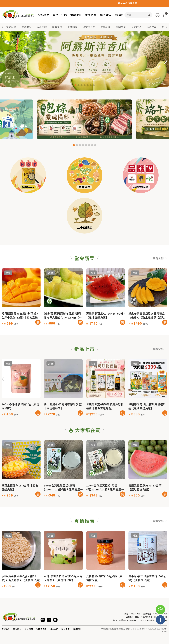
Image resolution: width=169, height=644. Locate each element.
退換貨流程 (41, 629)
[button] (166, 27)
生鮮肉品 (26, 27)
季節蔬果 (11, 27)
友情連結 (65, 629)
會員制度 (29, 629)
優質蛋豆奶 (89, 27)
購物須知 (54, 629)
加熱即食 (105, 27)
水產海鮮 (42, 27)
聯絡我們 (77, 629)
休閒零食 (121, 27)
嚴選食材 (57, 27)
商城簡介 (6, 629)
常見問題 (17, 629)
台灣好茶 (151, 27)
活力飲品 (136, 27)
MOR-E (165, 631)
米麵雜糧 (72, 27)
